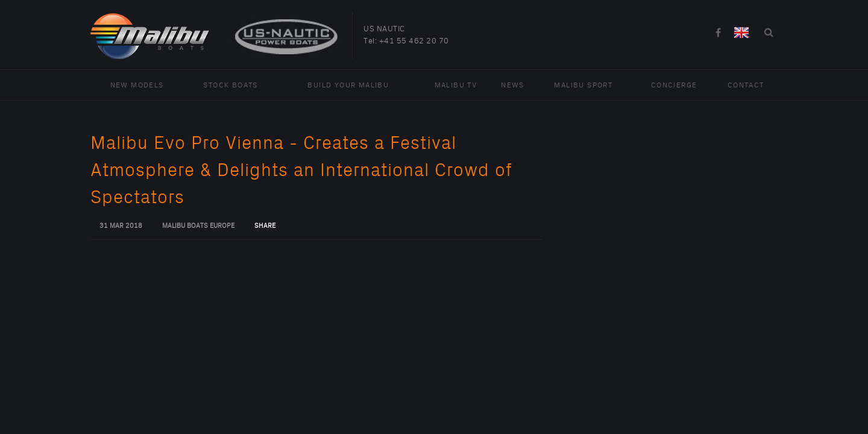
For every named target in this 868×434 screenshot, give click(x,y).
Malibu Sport (583, 85)
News (513, 85)
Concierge (674, 85)
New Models (137, 85)
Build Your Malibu (348, 85)
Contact (746, 85)
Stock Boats (230, 85)
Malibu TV (456, 85)
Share (265, 226)
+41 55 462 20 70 (414, 41)
